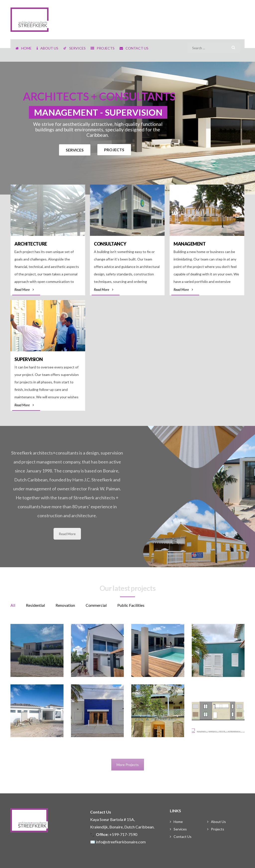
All (13, 605)
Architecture (31, 244)
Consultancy (110, 244)
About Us (218, 822)
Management (190, 244)
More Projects (128, 765)
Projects (218, 829)
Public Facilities (131, 605)
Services (180, 829)
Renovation (65, 605)
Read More (24, 289)
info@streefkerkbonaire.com (121, 842)
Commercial (96, 605)
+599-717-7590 (123, 834)
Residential (35, 605)
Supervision (29, 359)
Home (178, 822)
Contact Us (183, 837)
